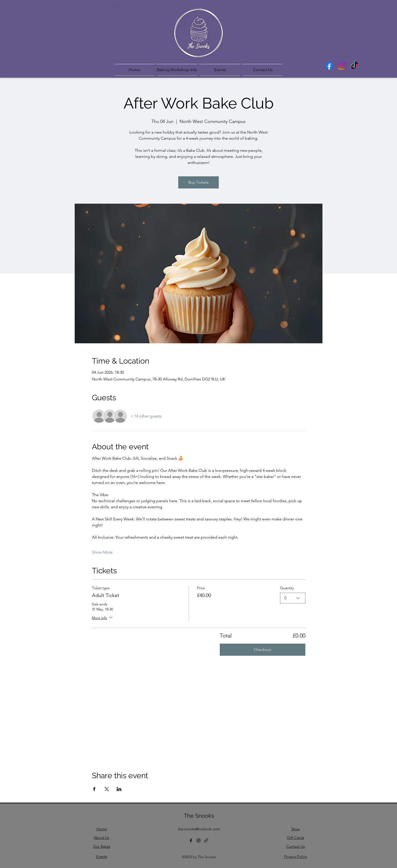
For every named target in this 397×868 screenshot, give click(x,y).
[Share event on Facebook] (94, 789)
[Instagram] (342, 66)
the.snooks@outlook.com (199, 829)
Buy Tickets (198, 182)
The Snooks (199, 816)
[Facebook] (329, 66)
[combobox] (293, 598)
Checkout (262, 650)
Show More (102, 552)
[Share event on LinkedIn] (119, 789)
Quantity (287, 588)
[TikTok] (354, 66)
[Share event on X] (107, 789)
